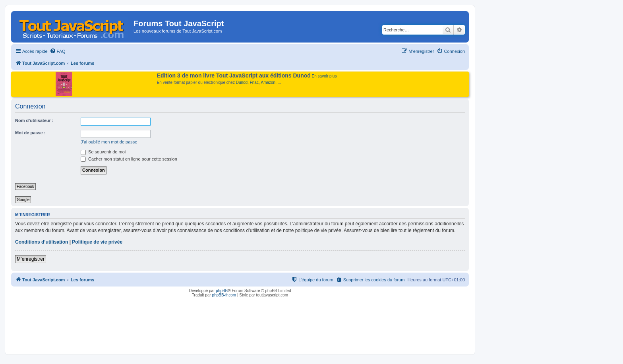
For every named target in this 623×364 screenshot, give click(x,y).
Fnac (254, 82)
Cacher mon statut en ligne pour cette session (129, 159)
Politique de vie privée (97, 242)
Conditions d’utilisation (42, 242)
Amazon (268, 82)
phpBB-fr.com (224, 295)
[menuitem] (58, 51)
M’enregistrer (31, 259)
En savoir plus (324, 76)
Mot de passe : (30, 133)
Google (23, 200)
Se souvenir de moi (103, 152)
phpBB (222, 291)
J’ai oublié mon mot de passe (109, 142)
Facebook (25, 187)
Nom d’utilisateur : (34, 120)
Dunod (242, 82)
